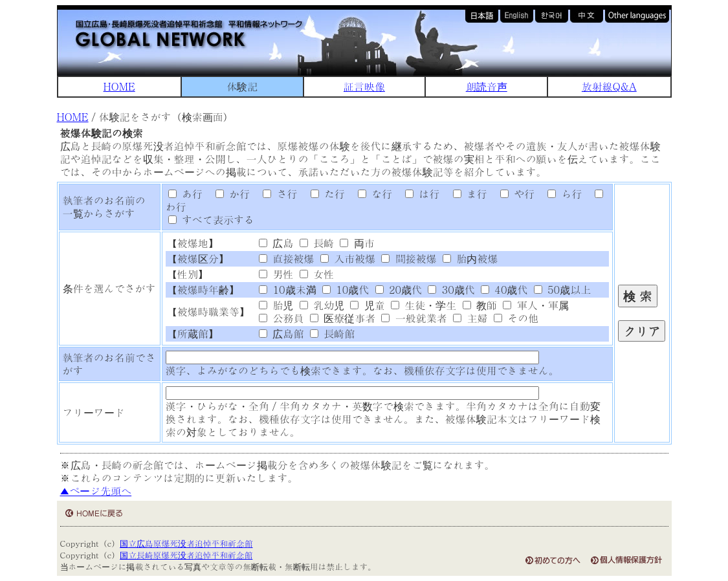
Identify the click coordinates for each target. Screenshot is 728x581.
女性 (317, 274)
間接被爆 (409, 258)
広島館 (281, 334)
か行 (228, 194)
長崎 (317, 243)
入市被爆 (348, 258)
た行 (323, 194)
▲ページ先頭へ (96, 491)
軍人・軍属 (535, 305)
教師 (480, 305)
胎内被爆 (470, 258)
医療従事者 (343, 318)
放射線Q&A (609, 86)
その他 (516, 318)
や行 (513, 194)
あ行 (185, 194)
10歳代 (346, 290)
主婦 (470, 318)
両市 (357, 243)
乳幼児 (322, 305)
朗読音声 (487, 86)
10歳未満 (287, 290)
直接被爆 (286, 258)
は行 (418, 194)
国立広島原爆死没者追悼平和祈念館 (186, 543)
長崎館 (332, 334)
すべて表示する (211, 220)
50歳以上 (562, 290)
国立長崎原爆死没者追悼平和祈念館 (186, 555)
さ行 (276, 194)
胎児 (276, 305)
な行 (370, 194)
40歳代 (504, 290)
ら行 (560, 194)
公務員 (281, 318)
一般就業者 (414, 318)
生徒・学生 (424, 305)
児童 (367, 305)
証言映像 (364, 86)
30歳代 (451, 290)
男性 (276, 274)
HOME (119, 86)
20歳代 (399, 290)
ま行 (465, 194)
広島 (276, 243)
